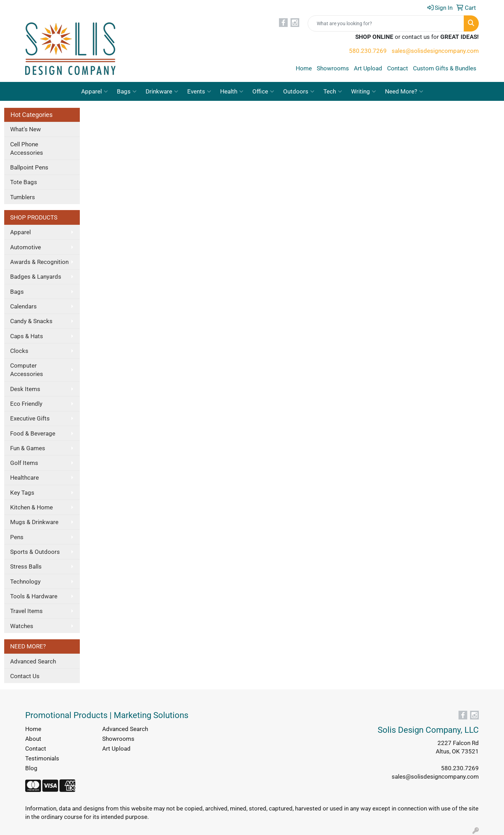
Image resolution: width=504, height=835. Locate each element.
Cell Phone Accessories (27, 148)
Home (304, 68)
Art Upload (368, 68)
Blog (31, 768)
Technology (25, 582)
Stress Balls (26, 566)
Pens (17, 537)
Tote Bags (24, 182)
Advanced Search (33, 661)
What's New (26, 129)
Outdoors (299, 91)
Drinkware (162, 91)
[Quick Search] (386, 23)
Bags (127, 91)
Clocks (19, 351)
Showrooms (333, 68)
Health (232, 91)
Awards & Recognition (39, 262)
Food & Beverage (33, 433)
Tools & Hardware (34, 596)
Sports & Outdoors (35, 552)
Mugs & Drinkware (34, 522)
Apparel (94, 91)
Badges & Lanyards (36, 277)
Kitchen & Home (31, 507)
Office (263, 91)
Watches (22, 626)
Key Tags (22, 493)
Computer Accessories (27, 370)
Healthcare (24, 478)
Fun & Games (28, 448)
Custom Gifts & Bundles (445, 68)
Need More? (404, 91)
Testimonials (42, 758)
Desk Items (25, 389)
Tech (333, 91)
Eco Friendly (26, 404)
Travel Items (26, 611)
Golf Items (24, 463)
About (33, 739)
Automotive (26, 247)
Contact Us (25, 676)
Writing (363, 91)
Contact (398, 68)
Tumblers (23, 197)
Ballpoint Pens (29, 167)
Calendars (23, 306)
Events (199, 91)
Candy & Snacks (31, 321)
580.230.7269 (368, 51)
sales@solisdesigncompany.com (435, 51)
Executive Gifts (30, 418)
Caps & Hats (27, 336)
